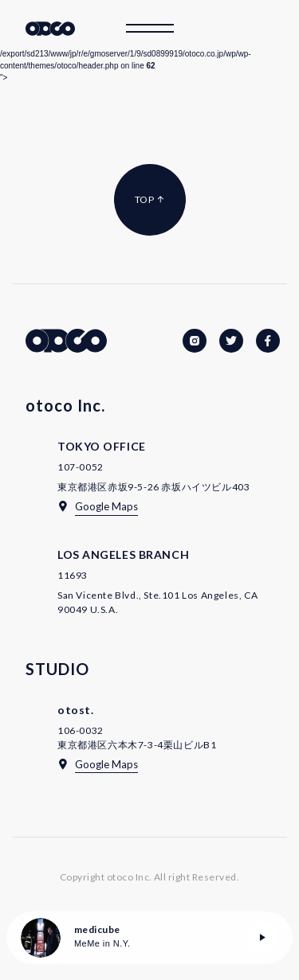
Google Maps (106, 506)
